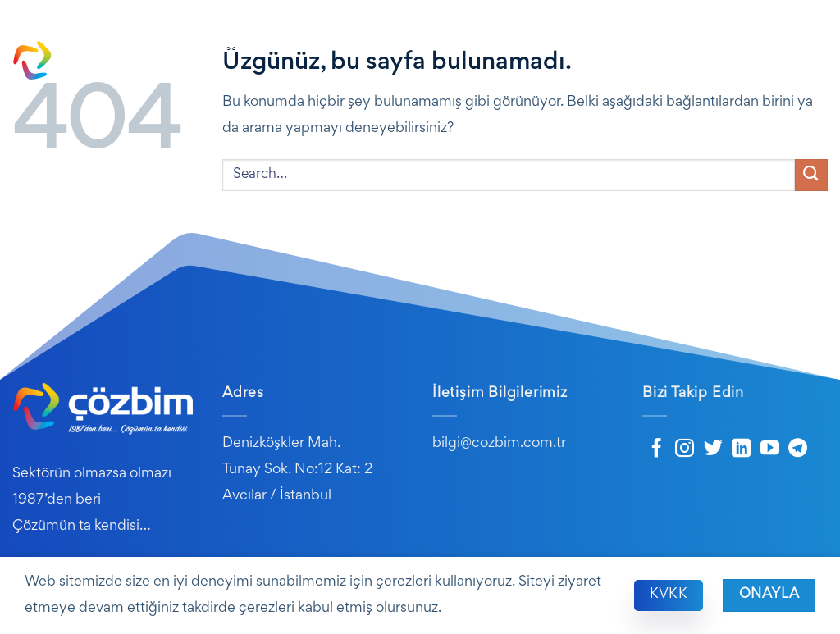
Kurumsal (304, 46)
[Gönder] (811, 175)
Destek (705, 46)
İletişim (806, 78)
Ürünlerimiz (387, 46)
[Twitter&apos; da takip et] (713, 449)
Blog (655, 46)
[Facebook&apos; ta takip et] (657, 449)
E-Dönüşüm (586, 46)
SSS (752, 46)
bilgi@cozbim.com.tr (499, 444)
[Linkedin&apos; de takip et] (741, 449)
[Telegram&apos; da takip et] (798, 449)
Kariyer (799, 46)
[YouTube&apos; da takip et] (770, 449)
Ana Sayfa (227, 46)
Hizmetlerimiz (484, 46)
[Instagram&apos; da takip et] (685, 449)
